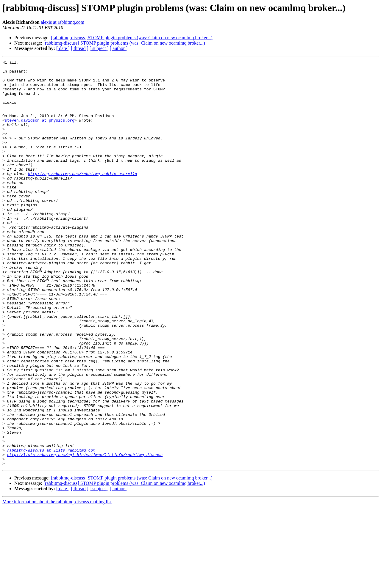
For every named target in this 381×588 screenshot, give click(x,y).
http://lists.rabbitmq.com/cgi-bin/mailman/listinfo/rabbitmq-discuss (85, 534)
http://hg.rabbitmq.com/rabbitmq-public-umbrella (83, 197)
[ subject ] (99, 48)
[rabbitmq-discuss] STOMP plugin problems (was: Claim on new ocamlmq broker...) (132, 38)
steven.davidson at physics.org (40, 133)
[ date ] (63, 48)
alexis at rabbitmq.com (63, 22)
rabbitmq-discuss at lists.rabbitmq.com (51, 529)
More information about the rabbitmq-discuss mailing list (57, 583)
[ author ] (119, 48)
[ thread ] (80, 48)
